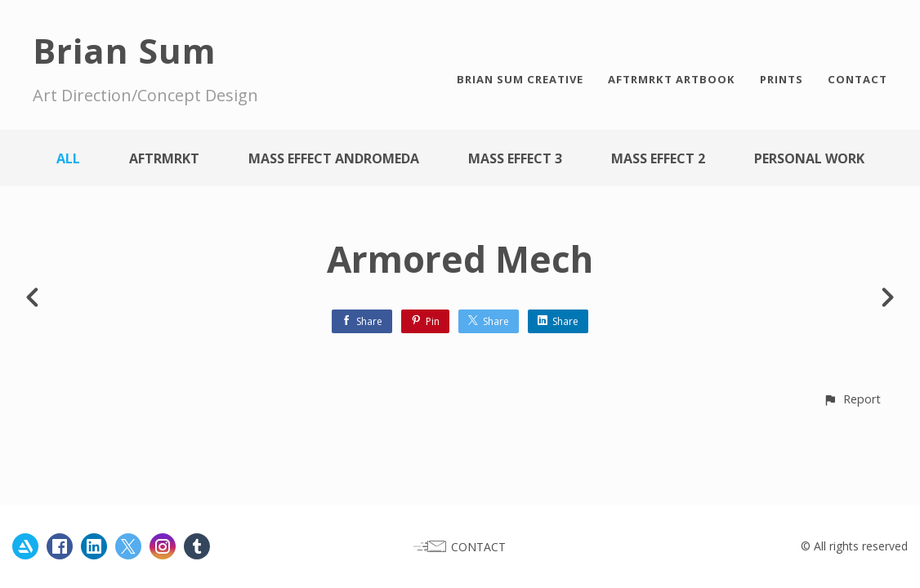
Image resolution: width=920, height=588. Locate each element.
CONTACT (857, 79)
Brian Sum (125, 50)
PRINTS (782, 79)
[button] (852, 399)
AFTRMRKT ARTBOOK (672, 79)
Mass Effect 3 (515, 158)
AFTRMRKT (164, 158)
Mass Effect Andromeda (334, 158)
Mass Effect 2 (658, 158)
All (68, 158)
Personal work (809, 158)
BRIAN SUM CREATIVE (520, 79)
